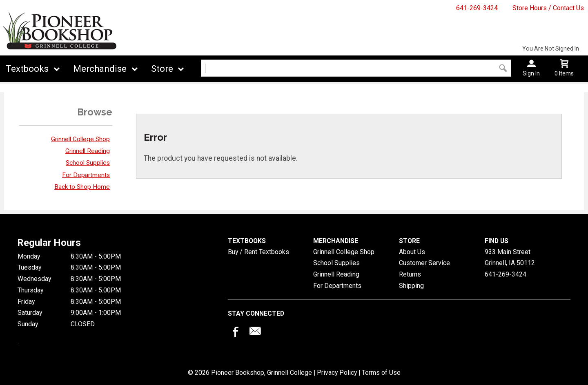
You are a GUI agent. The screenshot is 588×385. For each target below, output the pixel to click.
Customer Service (424, 263)
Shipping (411, 286)
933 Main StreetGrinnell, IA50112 (510, 258)
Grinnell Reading (88, 151)
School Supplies (88, 163)
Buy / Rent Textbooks (258, 252)
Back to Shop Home (82, 187)
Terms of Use (381, 373)
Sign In (531, 73)
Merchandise (100, 69)
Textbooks (27, 69)
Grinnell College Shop (80, 139)
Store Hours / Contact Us (548, 8)
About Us (412, 252)
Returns (410, 274)
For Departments (86, 175)
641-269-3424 (477, 8)
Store (162, 69)
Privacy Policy (337, 373)
